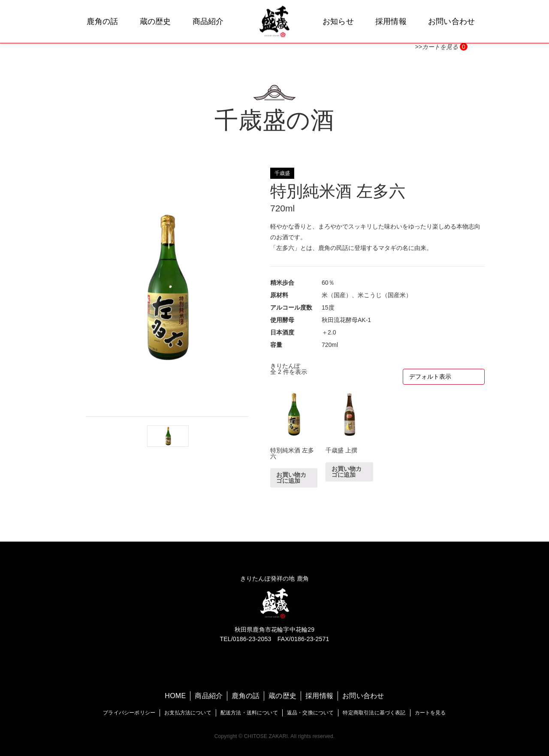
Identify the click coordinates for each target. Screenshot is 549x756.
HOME (175, 696)
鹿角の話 (102, 21)
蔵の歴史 (155, 21)
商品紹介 (208, 21)
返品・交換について (311, 713)
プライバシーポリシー (129, 713)
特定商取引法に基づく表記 (374, 713)
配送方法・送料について (249, 713)
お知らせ (338, 21)
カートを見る (430, 713)
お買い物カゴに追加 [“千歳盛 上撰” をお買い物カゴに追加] (347, 472)
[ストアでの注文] (444, 377)
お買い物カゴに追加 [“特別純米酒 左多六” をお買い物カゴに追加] (291, 478)
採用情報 (391, 21)
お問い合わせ (452, 21)
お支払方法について (188, 713)
